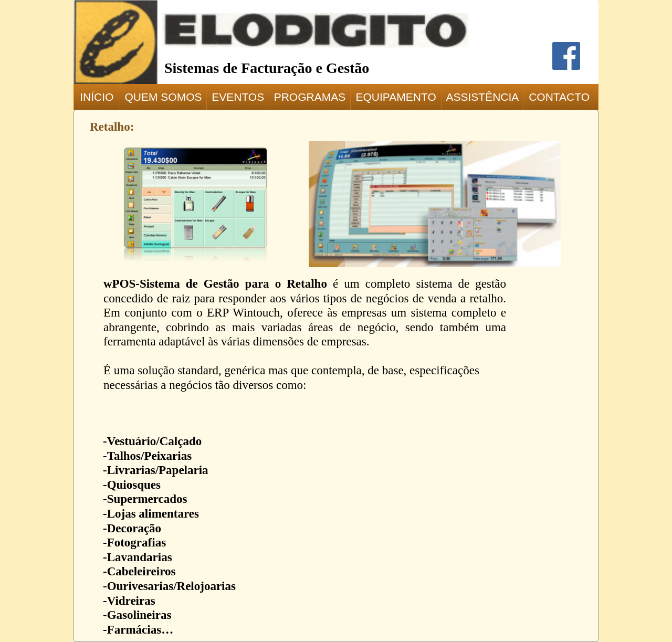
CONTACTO (559, 97)
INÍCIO (97, 97)
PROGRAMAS (310, 97)
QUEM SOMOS (163, 97)
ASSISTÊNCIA (482, 97)
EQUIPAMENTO (396, 97)
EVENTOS (238, 97)
